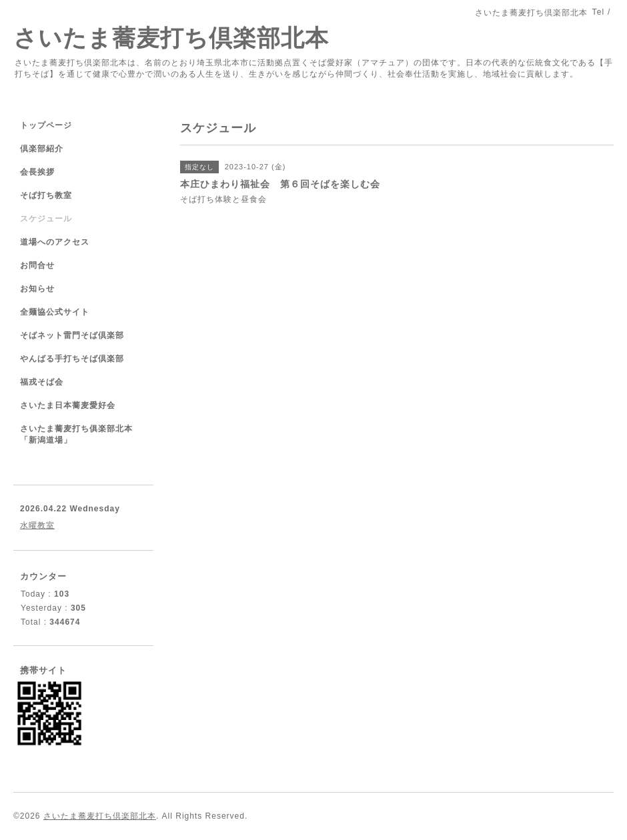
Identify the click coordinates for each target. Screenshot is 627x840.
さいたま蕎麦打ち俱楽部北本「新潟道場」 (76, 434)
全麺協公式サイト (55, 312)
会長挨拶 (37, 172)
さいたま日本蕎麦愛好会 (68, 405)
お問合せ (37, 265)
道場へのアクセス (55, 242)
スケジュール (46, 219)
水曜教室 (37, 525)
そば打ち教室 (46, 195)
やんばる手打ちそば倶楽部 (72, 359)
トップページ (46, 125)
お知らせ (37, 289)
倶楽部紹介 (42, 149)
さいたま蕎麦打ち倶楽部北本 (171, 38)
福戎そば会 (42, 382)
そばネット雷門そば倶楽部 (72, 335)
